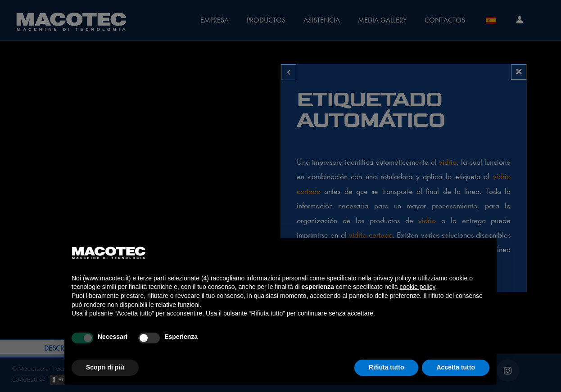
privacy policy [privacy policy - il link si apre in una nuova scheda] (392, 278)
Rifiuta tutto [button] (387, 367)
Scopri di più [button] (105, 367)
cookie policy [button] (417, 287)
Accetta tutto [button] (456, 367)
